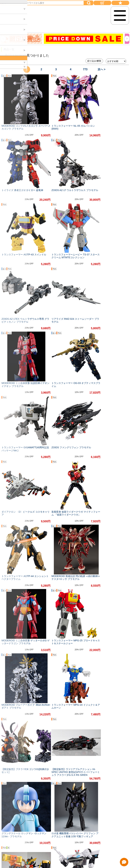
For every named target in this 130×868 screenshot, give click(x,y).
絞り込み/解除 (94, 61)
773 (85, 69)
